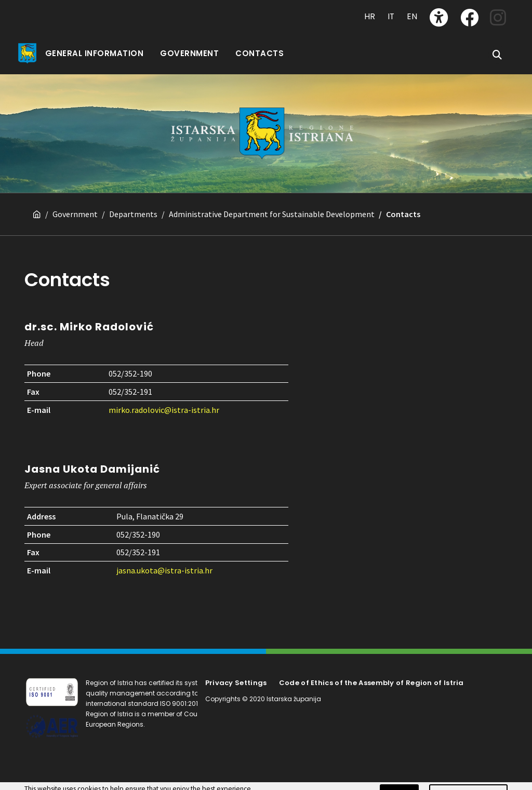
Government (75, 214)
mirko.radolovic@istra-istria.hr (164, 410)
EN (412, 16)
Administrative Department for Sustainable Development (272, 214)
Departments (133, 214)
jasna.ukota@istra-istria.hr (164, 570)
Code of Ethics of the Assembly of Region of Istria (371, 683)
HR (370, 16)
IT (391, 16)
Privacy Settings (236, 683)
